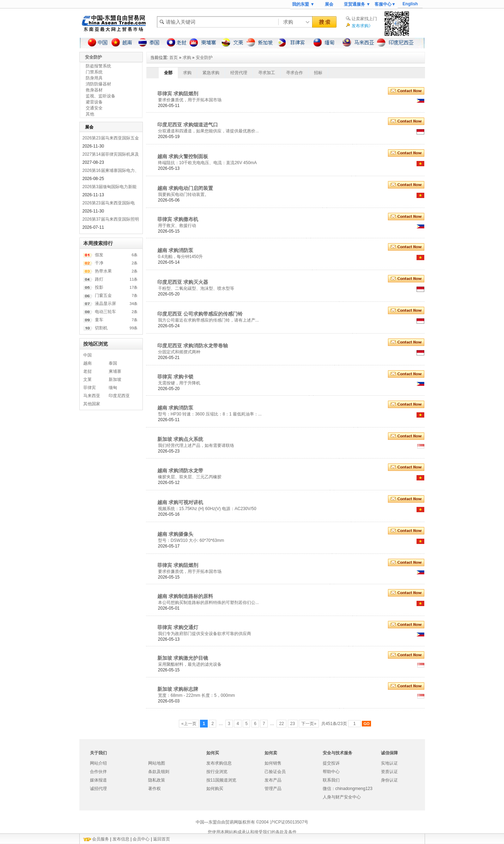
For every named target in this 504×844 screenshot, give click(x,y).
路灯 (99, 279)
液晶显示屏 (105, 304)
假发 (99, 255)
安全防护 (204, 58)
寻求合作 (294, 73)
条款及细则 (159, 772)
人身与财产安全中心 (342, 797)
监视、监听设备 (101, 96)
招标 (318, 73)
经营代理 (239, 73)
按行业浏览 (217, 772)
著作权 (154, 789)
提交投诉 (331, 763)
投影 (99, 287)
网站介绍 (98, 763)
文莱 (87, 379)
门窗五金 (103, 295)
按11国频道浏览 (221, 780)
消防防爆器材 (98, 84)
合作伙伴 (98, 772)
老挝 (87, 371)
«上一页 (189, 724)
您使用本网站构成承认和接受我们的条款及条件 (252, 832)
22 (281, 724)
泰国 (113, 363)
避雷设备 (94, 102)
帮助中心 (331, 772)
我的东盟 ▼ (303, 4)
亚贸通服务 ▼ (357, 4)
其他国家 (92, 404)
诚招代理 (98, 789)
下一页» (309, 724)
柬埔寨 (115, 371)
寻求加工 (267, 73)
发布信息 (121, 839)
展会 (329, 4)
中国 (87, 355)
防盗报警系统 (98, 66)
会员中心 (141, 839)
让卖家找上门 (364, 19)
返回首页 (162, 839)
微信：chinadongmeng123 (348, 789)
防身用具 (94, 78)
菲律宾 (90, 388)
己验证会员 (275, 772)
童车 (99, 320)
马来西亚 (92, 396)
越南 (87, 363)
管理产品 (273, 789)
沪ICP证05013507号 (289, 822)
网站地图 (157, 763)
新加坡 (115, 379)
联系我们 (331, 780)
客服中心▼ (385, 4)
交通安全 (94, 108)
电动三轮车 (105, 312)
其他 (90, 114)
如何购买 (215, 789)
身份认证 (389, 780)
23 (293, 724)
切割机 (101, 328)
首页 (174, 58)
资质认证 (389, 772)
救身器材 (94, 90)
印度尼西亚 (119, 396)
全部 (168, 73)
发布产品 (273, 780)
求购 (187, 58)
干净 (99, 263)
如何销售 (273, 763)
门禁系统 (94, 72)
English (410, 4)
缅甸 (113, 388)
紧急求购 (211, 73)
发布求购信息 (219, 763)
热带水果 (103, 271)
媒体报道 (98, 780)
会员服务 (101, 839)
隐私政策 (157, 780)
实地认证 (389, 763)
